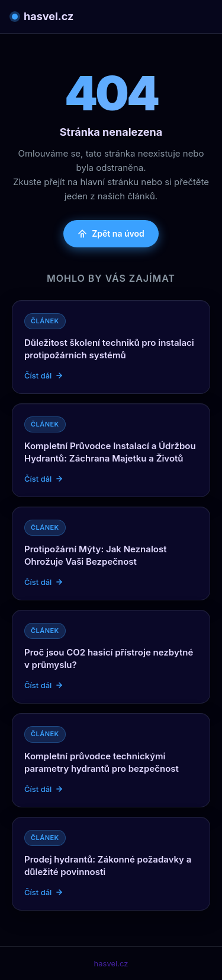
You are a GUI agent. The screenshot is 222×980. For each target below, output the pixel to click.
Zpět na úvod (111, 233)
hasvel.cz (43, 16)
